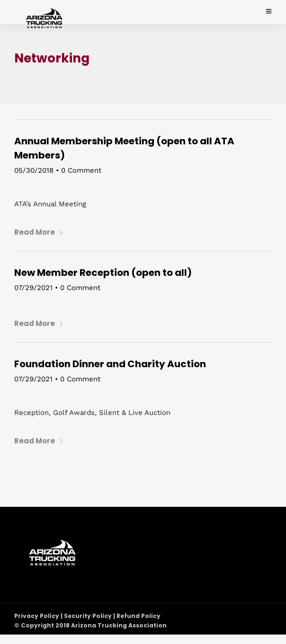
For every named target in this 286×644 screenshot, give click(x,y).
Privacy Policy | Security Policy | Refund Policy (87, 616)
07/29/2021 (33, 288)
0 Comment (81, 170)
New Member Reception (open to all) (103, 273)
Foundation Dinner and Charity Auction (110, 364)
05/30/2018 (34, 170)
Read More (39, 232)
